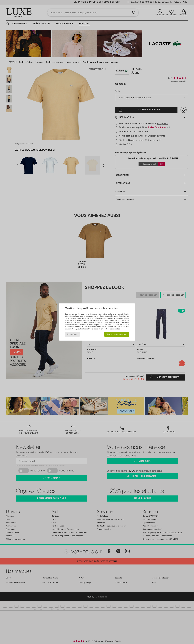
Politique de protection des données (105, 329)
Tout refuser (72, 334)
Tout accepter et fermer (117, 334)
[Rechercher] (134, 13)
